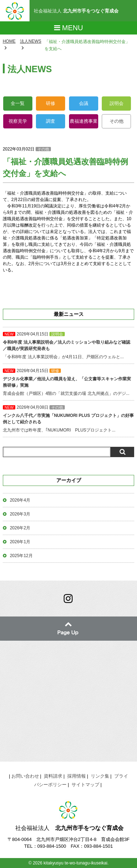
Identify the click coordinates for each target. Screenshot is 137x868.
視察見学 (18, 121)
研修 (51, 103)
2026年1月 (20, 542)
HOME (9, 41)
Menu (68, 28)
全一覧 (18, 103)
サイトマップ (85, 785)
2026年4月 (20, 500)
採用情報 (77, 776)
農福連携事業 (84, 121)
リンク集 (100, 776)
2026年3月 (20, 514)
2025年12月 (21, 556)
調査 (51, 121)
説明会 (117, 103)
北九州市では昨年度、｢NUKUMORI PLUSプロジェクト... (69, 419)
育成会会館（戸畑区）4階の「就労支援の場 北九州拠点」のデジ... (69, 382)
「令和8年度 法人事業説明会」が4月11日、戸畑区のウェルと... (69, 345)
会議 (84, 103)
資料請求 (53, 776)
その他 (117, 121)
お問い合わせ (25, 776)
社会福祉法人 (76, 11)
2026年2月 (20, 528)
